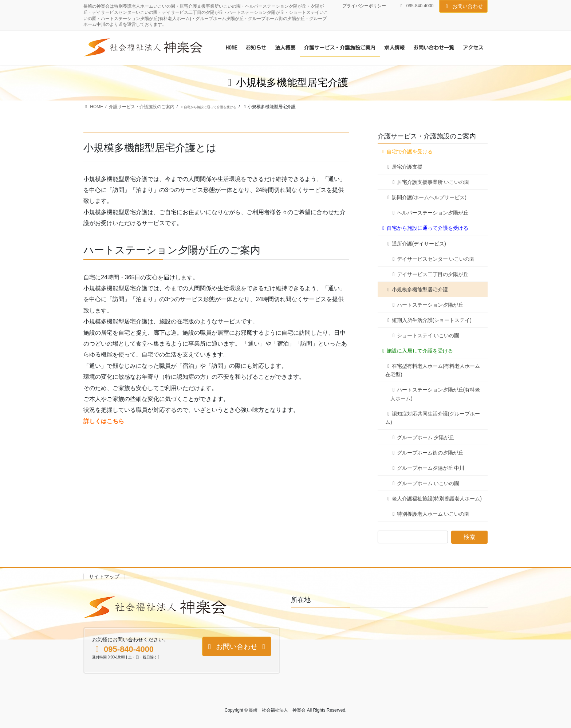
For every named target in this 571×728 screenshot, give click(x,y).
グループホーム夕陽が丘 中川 (427, 468)
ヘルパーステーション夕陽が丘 (429, 213)
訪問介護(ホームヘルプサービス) (426, 197)
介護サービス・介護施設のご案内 (427, 136)
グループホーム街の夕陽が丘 (427, 453)
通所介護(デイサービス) (416, 244)
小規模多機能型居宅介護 (417, 290)
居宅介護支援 (404, 167)
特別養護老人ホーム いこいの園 (430, 514)
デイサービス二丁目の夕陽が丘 (429, 274)
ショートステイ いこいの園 (425, 335)
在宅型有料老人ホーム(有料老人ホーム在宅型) (433, 370)
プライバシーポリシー (364, 6)
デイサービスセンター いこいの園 (432, 259)
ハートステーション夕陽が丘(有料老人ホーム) (435, 394)
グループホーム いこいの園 (425, 483)
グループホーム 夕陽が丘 (422, 437)
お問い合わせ (464, 6)
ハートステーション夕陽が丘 (427, 305)
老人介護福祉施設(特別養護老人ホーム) (434, 499)
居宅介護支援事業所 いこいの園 (430, 182)
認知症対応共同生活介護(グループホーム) (433, 418)
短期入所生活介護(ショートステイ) (428, 320)
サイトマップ (104, 577)
